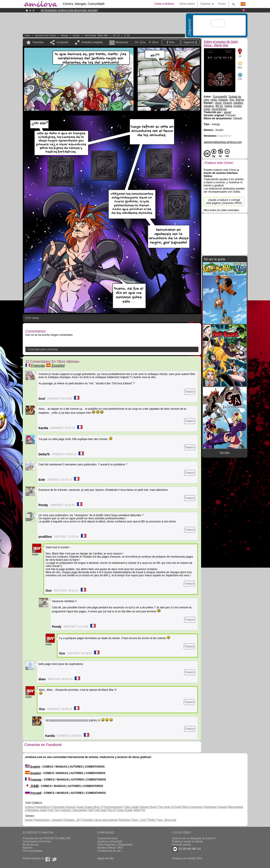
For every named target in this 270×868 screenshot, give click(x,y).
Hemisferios (43, 807)
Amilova (30, 807)
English (33, 767)
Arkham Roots (148, 807)
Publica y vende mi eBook (188, 842)
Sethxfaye (210, 807)
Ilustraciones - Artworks (48, 820)
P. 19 (127, 36)
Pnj (143, 810)
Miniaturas (122, 42)
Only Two (54, 810)
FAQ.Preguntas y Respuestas (115, 845)
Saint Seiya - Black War (96, 36)
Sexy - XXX (139, 820)
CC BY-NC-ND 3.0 (187, 849)
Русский (33, 793)
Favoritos (38, 42)
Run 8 (111, 810)
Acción (76, 36)
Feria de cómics (182, 845)
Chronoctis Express (63, 807)
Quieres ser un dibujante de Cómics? (194, 838)
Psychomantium (113, 807)
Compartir (63, 42)
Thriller (151, 820)
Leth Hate (100, 810)
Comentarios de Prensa (37, 842)
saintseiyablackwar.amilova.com (223, 142)
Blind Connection (193, 807)
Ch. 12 (116, 36)
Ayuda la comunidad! (110, 842)
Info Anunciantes (33, 851)
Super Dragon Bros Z (89, 807)
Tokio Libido (131, 807)
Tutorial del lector (108, 838)
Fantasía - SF (72, 820)
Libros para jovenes (106, 820)
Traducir (190, 392)
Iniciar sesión (187, 4)
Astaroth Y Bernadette (74, 810)
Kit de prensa (31, 845)
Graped (223, 807)
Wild (137, 810)
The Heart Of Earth (170, 807)
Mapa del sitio (106, 858)
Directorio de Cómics (45, 36)
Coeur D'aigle (125, 810)
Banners (28, 848)
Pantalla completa (92, 42)
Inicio (28, 36)
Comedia (87, 820)
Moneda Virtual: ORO (110, 848)
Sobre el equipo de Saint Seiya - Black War (221, 43)
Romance (125, 820)
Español (55, 366)
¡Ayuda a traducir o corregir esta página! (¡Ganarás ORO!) (224, 202)
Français (35, 366)
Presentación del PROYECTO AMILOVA (47, 838)
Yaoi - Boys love (167, 820)
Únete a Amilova (164, 4)
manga (65, 36)
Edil (91, 810)
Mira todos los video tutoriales (222, 210)
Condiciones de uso (109, 851)
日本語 (32, 786)
